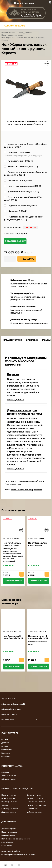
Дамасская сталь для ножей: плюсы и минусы (24, 412)
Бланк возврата (8, 835)
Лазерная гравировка (17, 152)
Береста (13, 374)
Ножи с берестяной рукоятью (27, 490)
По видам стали (25, 33)
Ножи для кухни (8, 798)
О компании (7, 750)
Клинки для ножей (9, 809)
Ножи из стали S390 (35, 798)
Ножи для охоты (8, 795)
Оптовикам (6, 757)
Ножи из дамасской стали (13, 35)
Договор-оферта (9, 829)
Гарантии (5, 753)
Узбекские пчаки (34, 812)
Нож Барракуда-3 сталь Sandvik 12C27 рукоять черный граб (13, 639)
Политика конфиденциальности (15, 839)
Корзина (5, 772)
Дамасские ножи (9, 812)
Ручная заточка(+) (18, 161)
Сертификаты (7, 842)
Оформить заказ (8, 779)
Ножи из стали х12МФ (36, 805)
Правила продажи (9, 832)
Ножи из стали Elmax (36, 802)
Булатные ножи (34, 795)
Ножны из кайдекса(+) (21, 167)
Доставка (5, 743)
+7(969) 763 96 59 (8, 699)
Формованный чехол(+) (22, 192)
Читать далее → (16, 400)
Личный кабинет (9, 776)
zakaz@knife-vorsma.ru (11, 709)
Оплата (5, 739)
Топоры (5, 805)
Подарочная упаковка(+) (21, 206)
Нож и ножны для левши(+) (23, 186)
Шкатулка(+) (16, 211)
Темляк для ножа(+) (18, 180)
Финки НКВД (33, 809)
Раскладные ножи (9, 802)
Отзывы (5, 746)
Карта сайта (7, 846)
